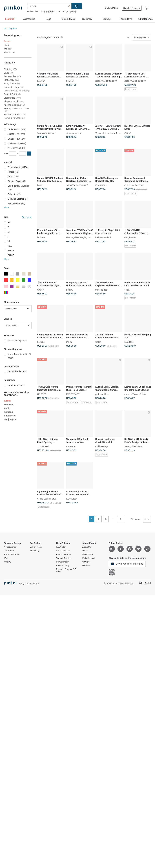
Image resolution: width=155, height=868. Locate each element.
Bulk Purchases (63, 551)
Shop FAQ (35, 551)
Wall (6, 558)
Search (77, 6)
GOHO (128, 133)
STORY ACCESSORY (106, 81)
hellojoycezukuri (103, 237)
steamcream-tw (74, 133)
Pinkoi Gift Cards (11, 554)
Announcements (63, 554)
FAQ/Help (60, 547)
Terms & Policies (64, 558)
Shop (6, 45)
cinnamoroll (10, 416)
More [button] (6, 207)
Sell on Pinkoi (112, 8)
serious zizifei (33, 12)
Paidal (69, 342)
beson (40, 185)
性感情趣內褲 (48, 12)
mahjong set (10, 419)
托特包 (73, 12)
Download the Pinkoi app (127, 564)
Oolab (98, 342)
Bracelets (9, 405)
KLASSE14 (101, 185)
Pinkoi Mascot (89, 558)
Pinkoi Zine (9, 52)
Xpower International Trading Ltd (111, 133)
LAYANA (41, 81)
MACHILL (129, 342)
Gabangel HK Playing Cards (80, 237)
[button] (29, 154)
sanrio (7, 408)
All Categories (10, 29)
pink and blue (102, 394)
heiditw (70, 290)
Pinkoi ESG (87, 554)
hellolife (41, 342)
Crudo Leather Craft (134, 185)
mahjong (8, 412)
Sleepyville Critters (46, 133)
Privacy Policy (62, 562)
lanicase (41, 237)
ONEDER (42, 394)
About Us (86, 547)
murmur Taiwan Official (135, 394)
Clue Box (71, 446)
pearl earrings (62, 12)
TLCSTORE (43, 446)
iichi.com (86, 566)
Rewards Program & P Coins (66, 570)
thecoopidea (101, 290)
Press (85, 551)
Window (8, 49)
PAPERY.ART (73, 394)
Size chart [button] (27, 217)
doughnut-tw (130, 237)
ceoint (127, 290)
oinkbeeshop (101, 446)
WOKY (41, 290)
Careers (86, 562)
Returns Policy (63, 566)
